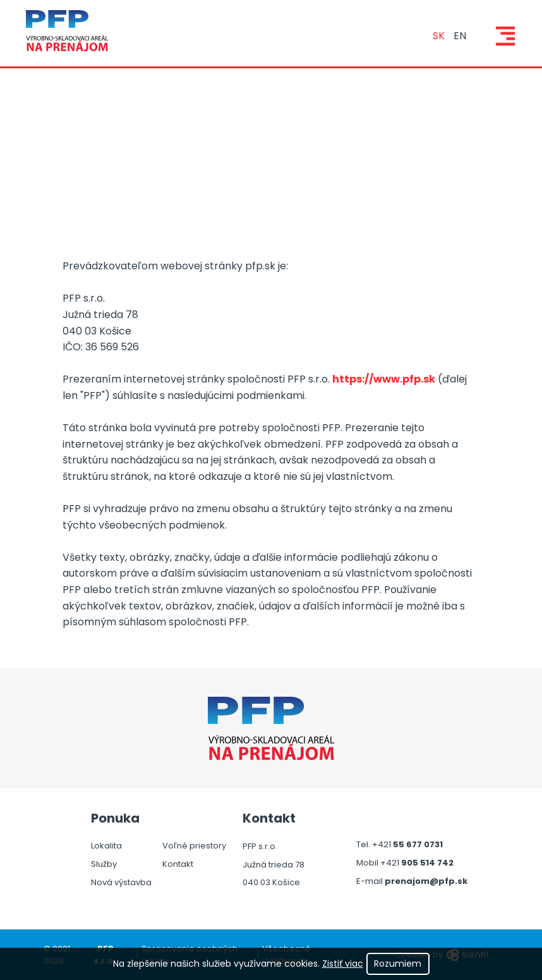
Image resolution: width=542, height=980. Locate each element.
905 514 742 (427, 864)
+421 (382, 845)
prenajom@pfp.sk (426, 882)
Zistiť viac (343, 964)
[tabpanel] (271, 223)
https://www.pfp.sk (384, 379)
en (460, 36)
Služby (104, 864)
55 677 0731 (418, 845)
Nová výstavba (121, 882)
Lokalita (106, 846)
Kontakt (178, 864)
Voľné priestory (194, 846)
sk (439, 36)
